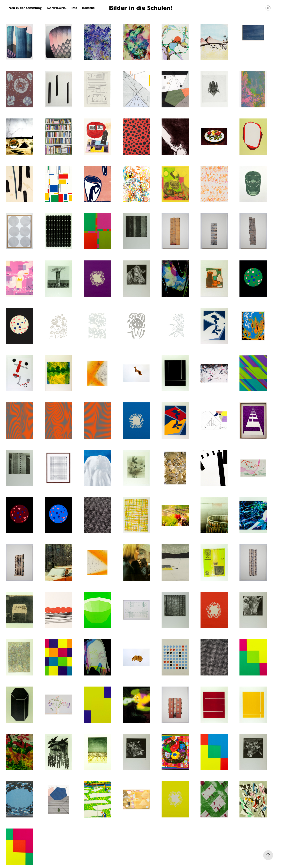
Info (74, 8)
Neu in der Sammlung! (26, 8)
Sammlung (57, 8)
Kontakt (88, 8)
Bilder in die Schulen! (141, 8)
